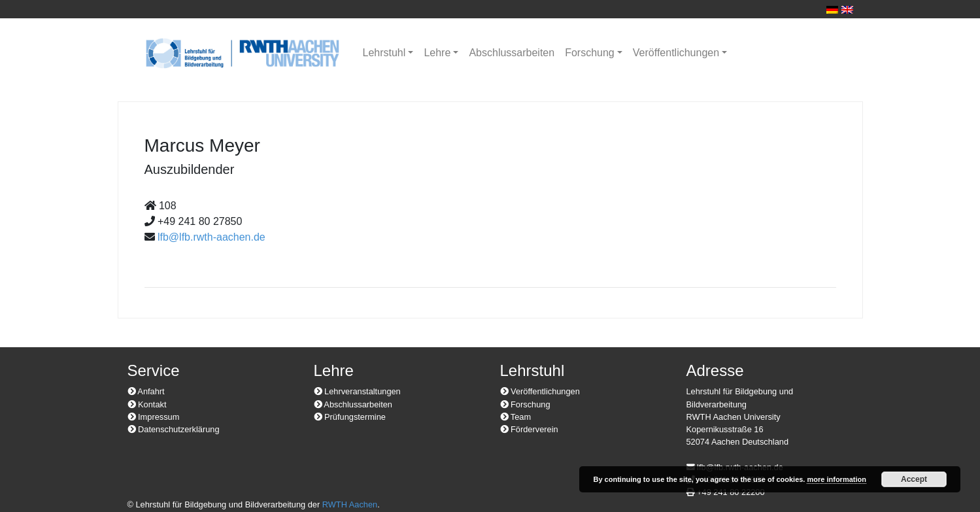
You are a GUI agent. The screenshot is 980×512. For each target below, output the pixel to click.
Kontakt (147, 404)
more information (836, 479)
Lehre (437, 53)
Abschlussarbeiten (512, 53)
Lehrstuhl (384, 53)
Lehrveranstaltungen (357, 391)
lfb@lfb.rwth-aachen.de (211, 237)
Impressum (154, 417)
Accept (914, 479)
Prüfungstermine (350, 417)
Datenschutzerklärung (174, 429)
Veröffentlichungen (676, 53)
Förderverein (529, 429)
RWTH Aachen (350, 504)
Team (516, 417)
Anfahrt (146, 391)
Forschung (590, 53)
